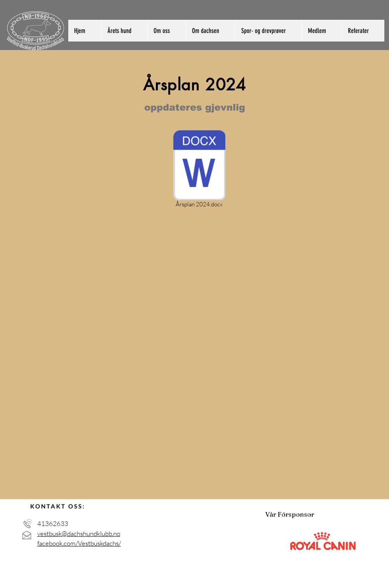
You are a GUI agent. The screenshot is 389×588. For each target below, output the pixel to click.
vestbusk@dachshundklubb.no (79, 534)
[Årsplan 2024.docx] (199, 170)
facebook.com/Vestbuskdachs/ (79, 543)
